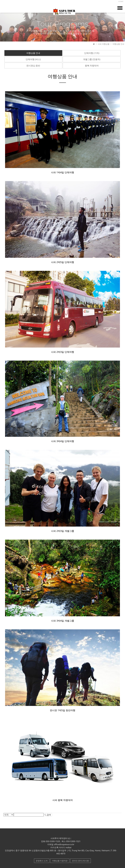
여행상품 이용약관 (60, 861)
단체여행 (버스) (33, 59)
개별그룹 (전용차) (92, 59)
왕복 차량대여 (92, 66)
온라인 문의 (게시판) (81, 861)
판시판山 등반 (33, 66)
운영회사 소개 (42, 861)
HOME (121, 1)
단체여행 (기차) (92, 53)
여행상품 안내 (33, 53)
